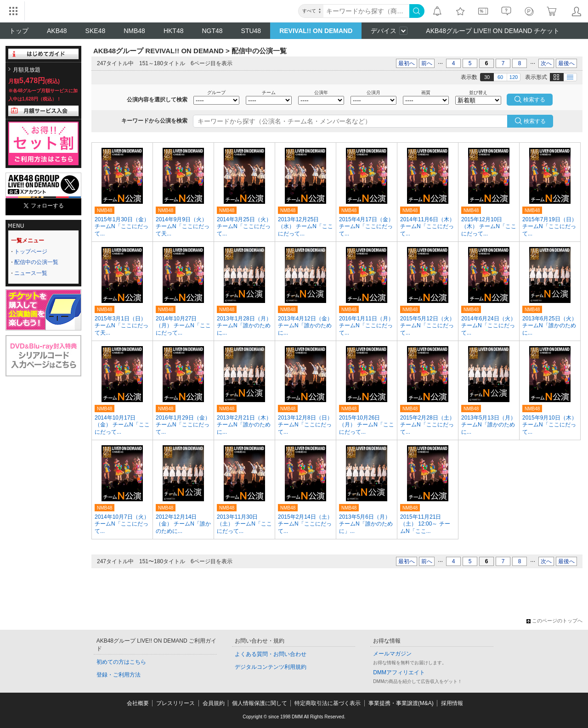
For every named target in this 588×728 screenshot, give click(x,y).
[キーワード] (366, 11)
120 (514, 77)
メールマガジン (392, 654)
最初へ (407, 63)
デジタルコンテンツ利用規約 (271, 667)
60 (500, 77)
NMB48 (134, 31)
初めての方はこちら (121, 662)
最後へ (566, 63)
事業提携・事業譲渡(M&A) (401, 703)
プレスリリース (175, 703)
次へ (546, 63)
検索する (535, 121)
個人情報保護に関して (260, 703)
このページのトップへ (554, 621)
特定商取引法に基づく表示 (328, 703)
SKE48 (96, 31)
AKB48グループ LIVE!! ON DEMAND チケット (493, 31)
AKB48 (57, 31)
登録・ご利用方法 (119, 675)
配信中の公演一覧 (36, 262)
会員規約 (214, 703)
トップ (19, 31)
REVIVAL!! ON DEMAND (316, 31)
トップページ (31, 252)
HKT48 (174, 31)
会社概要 (138, 703)
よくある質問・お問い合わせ (271, 654)
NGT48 (212, 31)
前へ (427, 63)
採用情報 (452, 703)
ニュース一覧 (31, 273)
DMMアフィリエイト (399, 672)
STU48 (251, 31)
